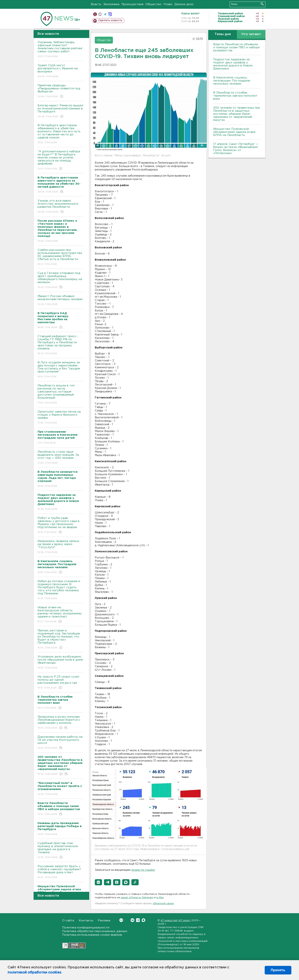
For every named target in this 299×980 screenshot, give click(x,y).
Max (143, 920)
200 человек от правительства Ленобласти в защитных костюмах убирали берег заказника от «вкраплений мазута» (236, 114)
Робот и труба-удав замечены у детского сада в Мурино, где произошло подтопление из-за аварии (60, 525)
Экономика (111, 4)
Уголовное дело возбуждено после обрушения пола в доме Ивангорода (60, 662)
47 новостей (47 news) (176, 921)
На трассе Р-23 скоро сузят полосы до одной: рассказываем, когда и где (60, 682)
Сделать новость (110, 20)
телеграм (105, 14)
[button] (98, 882)
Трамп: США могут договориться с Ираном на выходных (60, 71)
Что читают (251, 34)
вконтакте (100, 14)
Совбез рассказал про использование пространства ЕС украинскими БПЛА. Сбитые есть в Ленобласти (60, 257)
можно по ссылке (143, 870)
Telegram (138, 920)
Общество (153, 4)
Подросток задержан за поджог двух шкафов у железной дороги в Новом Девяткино (233, 64)
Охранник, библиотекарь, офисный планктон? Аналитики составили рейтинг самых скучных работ (60, 50)
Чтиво (168, 4)
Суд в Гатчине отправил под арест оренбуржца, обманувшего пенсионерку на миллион (60, 280)
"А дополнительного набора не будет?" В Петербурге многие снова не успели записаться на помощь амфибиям (60, 160)
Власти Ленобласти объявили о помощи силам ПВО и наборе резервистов (236, 47)
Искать (262, 4)
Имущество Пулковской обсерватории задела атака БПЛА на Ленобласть (234, 132)
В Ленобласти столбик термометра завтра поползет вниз (235, 96)
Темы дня (223, 34)
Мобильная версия (95, 14)
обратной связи (163, 904)
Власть (96, 4)
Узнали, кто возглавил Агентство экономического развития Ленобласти (60, 206)
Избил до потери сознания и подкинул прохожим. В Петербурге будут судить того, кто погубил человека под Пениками (60, 590)
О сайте (68, 921)
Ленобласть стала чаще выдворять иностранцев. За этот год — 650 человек (60, 458)
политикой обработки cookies (34, 973)
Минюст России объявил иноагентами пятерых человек (60, 300)
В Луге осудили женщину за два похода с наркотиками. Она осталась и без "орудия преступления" (60, 370)
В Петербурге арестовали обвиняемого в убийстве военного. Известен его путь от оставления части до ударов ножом (60, 134)
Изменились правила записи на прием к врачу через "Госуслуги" (60, 547)
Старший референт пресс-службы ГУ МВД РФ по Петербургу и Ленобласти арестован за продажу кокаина (60, 345)
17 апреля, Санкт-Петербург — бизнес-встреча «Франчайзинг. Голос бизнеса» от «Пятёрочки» (236, 149)
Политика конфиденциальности (86, 928)
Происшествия (132, 4)
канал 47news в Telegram (137, 898)
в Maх (160, 898)
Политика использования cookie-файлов (92, 935)
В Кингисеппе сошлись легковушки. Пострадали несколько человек (232, 81)
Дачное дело (184, 4)
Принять (278, 970)
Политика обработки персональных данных (95, 931)
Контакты (86, 921)
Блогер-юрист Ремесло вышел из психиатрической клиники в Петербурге (60, 111)
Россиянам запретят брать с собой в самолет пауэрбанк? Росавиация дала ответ (60, 872)
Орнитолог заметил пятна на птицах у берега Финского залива (60, 417)
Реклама (104, 921)
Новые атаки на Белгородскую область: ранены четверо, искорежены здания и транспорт (60, 615)
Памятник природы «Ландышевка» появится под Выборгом (60, 91)
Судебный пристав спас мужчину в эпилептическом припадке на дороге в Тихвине (60, 850)
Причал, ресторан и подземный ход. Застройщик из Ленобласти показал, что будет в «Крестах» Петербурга (60, 639)
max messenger (110, 14)
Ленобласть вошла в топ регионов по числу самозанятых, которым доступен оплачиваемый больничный (60, 394)
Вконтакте (121, 920)
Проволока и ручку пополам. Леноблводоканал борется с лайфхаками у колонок (60, 723)
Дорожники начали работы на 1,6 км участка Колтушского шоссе (60, 743)
